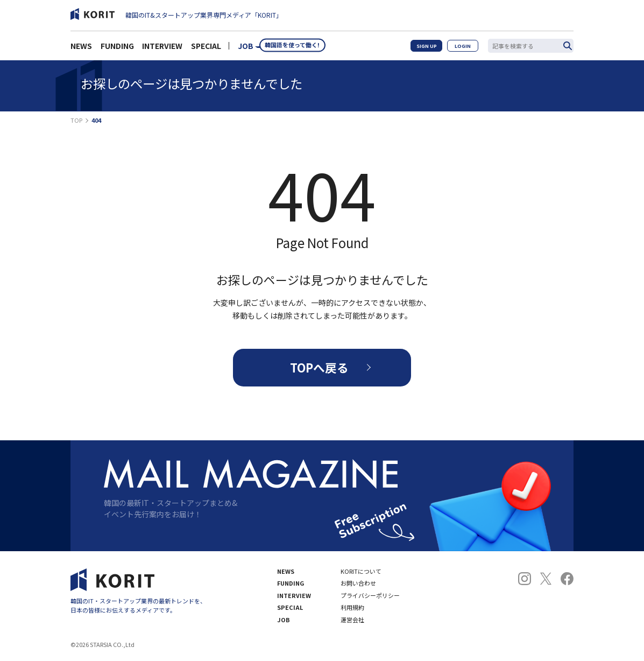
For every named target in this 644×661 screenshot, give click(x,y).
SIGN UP (428, 48)
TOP (76, 120)
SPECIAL (206, 49)
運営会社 (352, 621)
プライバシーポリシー (370, 597)
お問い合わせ (358, 584)
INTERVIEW (162, 49)
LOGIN (464, 48)
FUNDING (117, 49)
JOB (246, 49)
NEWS (81, 49)
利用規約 (352, 609)
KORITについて (361, 572)
